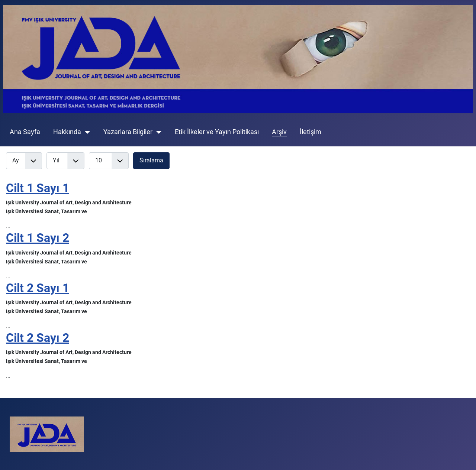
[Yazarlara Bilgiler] (157, 132)
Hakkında (67, 132)
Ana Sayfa (25, 132)
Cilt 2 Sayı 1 (38, 288)
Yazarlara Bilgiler (128, 132)
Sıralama (151, 160)
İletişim (311, 132)
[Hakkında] (86, 132)
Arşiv (279, 132)
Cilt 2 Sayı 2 (38, 338)
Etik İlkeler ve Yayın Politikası (217, 132)
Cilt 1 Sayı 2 (38, 238)
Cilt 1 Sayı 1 (38, 188)
